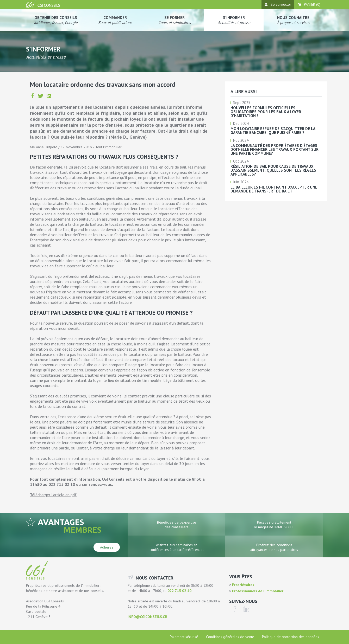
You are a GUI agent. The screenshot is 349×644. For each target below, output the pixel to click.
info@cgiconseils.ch (147, 617)
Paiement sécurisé (184, 637)
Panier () (309, 4)
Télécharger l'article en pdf (53, 495)
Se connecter (278, 4)
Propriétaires (243, 585)
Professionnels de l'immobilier (257, 591)
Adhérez (107, 547)
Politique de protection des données (291, 637)
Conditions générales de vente (230, 637)
